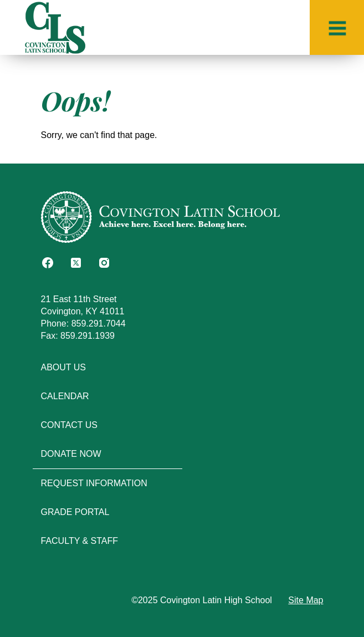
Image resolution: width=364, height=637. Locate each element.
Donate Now (71, 454)
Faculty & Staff (80, 541)
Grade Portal (75, 512)
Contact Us (70, 425)
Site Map (306, 600)
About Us (64, 367)
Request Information (94, 483)
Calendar (65, 396)
